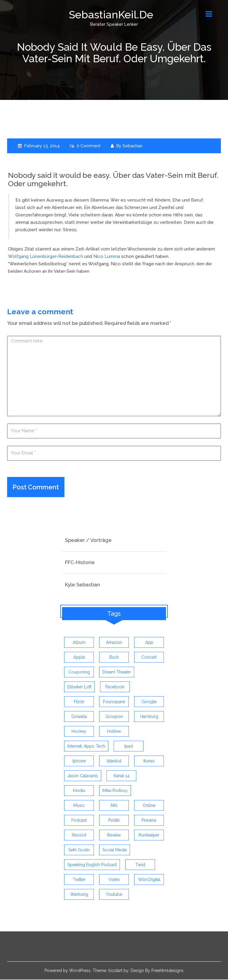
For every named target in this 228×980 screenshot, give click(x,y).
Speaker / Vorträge (88, 541)
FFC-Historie (80, 563)
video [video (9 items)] (114, 880)
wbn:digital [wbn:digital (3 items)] (149, 880)
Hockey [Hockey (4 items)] (79, 732)
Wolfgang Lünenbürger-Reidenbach (46, 256)
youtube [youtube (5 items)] (114, 895)
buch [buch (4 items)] (114, 658)
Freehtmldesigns (167, 971)
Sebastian (133, 146)
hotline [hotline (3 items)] (114, 732)
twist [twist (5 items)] (140, 865)
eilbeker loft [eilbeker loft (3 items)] (79, 687)
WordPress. (80, 971)
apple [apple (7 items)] (79, 658)
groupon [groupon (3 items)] (114, 717)
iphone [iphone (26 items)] (79, 762)
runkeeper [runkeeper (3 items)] (149, 836)
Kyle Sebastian (83, 585)
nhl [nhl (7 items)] (114, 806)
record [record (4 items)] (79, 836)
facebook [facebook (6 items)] (115, 687)
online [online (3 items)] (149, 806)
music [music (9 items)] (79, 806)
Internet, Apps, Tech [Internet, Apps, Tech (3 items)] (86, 747)
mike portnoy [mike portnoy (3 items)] (115, 791)
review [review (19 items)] (114, 836)
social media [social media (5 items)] (115, 850)
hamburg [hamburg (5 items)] (149, 717)
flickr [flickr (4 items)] (79, 702)
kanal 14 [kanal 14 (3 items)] (122, 776)
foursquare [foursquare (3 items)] (114, 702)
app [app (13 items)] (149, 643)
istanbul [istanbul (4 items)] (114, 762)
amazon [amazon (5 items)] (114, 643)
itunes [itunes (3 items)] (149, 762)
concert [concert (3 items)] (149, 658)
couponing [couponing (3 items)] (79, 673)
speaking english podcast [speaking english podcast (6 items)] (92, 865)
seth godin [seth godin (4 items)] (79, 850)
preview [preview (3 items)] (149, 821)
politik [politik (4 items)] (114, 821)
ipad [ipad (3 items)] (129, 747)
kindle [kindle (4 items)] (79, 791)
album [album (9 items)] (79, 643)
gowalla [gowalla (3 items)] (79, 717)
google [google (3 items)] (149, 702)
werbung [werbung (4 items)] (79, 895)
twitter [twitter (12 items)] (79, 880)
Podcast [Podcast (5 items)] (79, 821)
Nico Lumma (107, 256)
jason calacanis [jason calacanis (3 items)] (83, 776)
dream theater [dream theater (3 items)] (117, 673)
